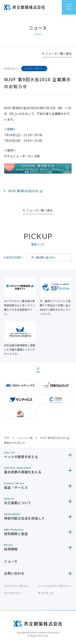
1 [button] (38, 368)
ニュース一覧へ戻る (59, 53)
